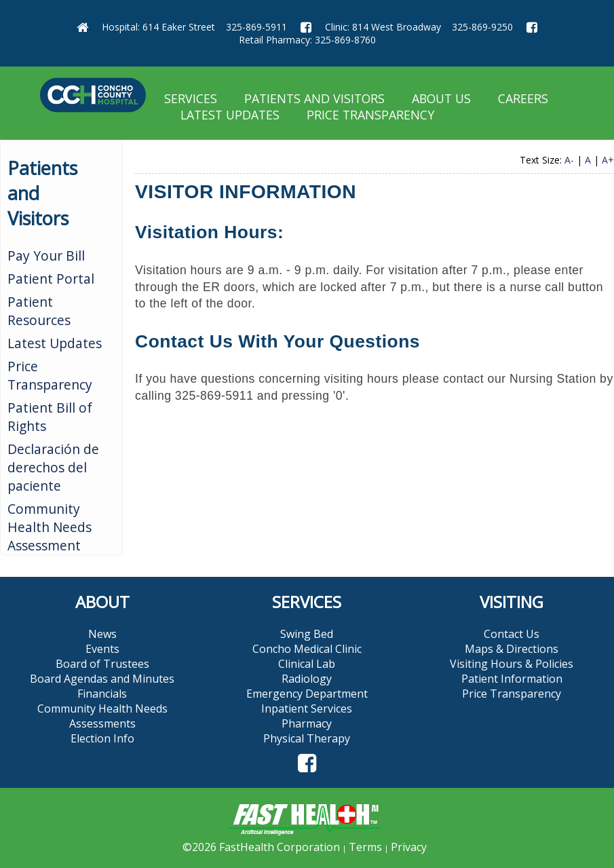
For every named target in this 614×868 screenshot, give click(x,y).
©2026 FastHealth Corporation (261, 847)
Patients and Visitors (314, 98)
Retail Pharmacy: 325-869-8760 (307, 40)
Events (102, 649)
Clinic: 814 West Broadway (383, 27)
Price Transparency (370, 115)
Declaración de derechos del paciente (53, 467)
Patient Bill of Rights (50, 417)
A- (569, 160)
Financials (102, 694)
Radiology (307, 679)
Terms (365, 847)
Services (191, 98)
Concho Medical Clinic (307, 649)
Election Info (102, 738)
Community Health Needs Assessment (50, 527)
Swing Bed (307, 634)
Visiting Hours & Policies (512, 664)
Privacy (409, 847)
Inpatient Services (307, 709)
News (102, 634)
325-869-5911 (256, 27)
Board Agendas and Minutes (102, 679)
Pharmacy (307, 723)
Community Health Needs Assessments (102, 716)
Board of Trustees (102, 664)
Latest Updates (230, 115)
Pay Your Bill (46, 256)
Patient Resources (39, 311)
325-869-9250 (482, 27)
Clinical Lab (307, 664)
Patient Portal (51, 279)
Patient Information (512, 679)
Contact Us (512, 634)
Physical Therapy (307, 738)
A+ (608, 160)
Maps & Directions (512, 649)
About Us (441, 98)
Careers (523, 98)
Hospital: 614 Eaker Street (158, 27)
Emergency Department (307, 694)
